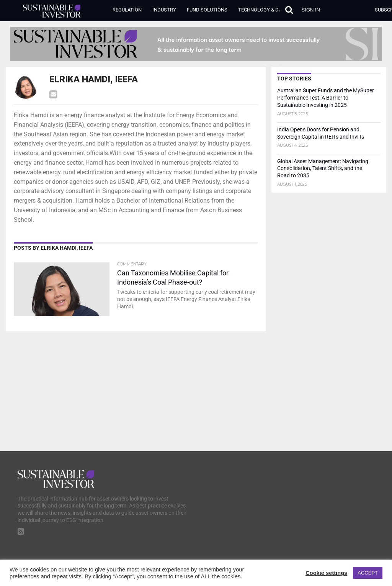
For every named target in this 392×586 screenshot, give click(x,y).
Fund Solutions (207, 10)
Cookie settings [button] (326, 573)
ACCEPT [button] (368, 573)
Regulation (127, 10)
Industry (164, 10)
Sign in (311, 10)
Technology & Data (263, 10)
